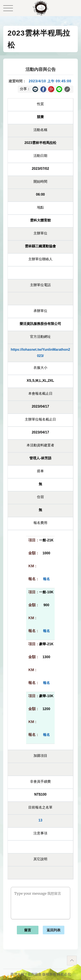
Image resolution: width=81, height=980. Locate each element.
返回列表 (54, 930)
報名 (46, 579)
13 (40, 820)
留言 (28, 930)
